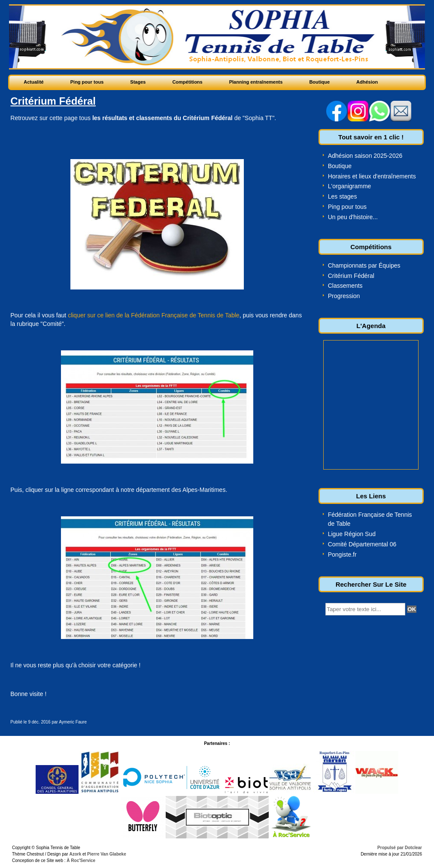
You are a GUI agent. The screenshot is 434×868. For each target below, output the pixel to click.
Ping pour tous (347, 207)
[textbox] (365, 609)
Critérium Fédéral (351, 276)
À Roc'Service (81, 860)
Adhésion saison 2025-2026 (365, 156)
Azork (75, 854)
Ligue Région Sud (352, 534)
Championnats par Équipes (364, 265)
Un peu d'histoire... (353, 217)
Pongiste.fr (342, 555)
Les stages (343, 196)
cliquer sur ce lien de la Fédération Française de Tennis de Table (154, 315)
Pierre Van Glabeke (107, 854)
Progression (344, 296)
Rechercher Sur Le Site (371, 584)
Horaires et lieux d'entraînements (372, 176)
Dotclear (413, 848)
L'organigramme (350, 186)
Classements (345, 286)
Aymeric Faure (73, 722)
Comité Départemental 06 (362, 544)
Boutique (340, 166)
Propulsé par (391, 848)
